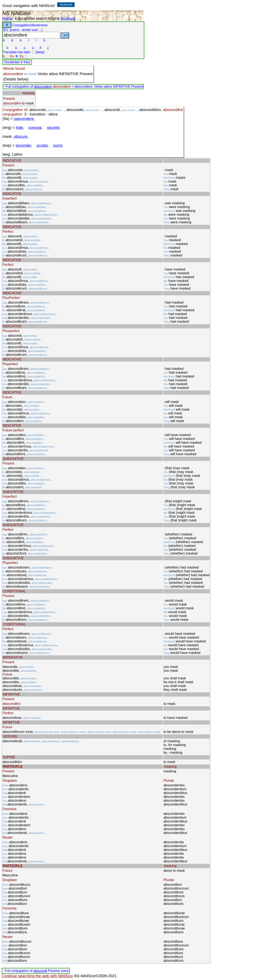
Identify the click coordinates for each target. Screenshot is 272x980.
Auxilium (68, 18)
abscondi (40, 971)
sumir (58, 145)
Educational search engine (37, 18)
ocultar (42, 145)
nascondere (24, 119)
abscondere (43, 87)
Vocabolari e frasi (17, 62)
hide (20, 128)
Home (7, 18)
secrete (53, 128)
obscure (21, 137)
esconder (23, 145)
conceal (35, 128)
